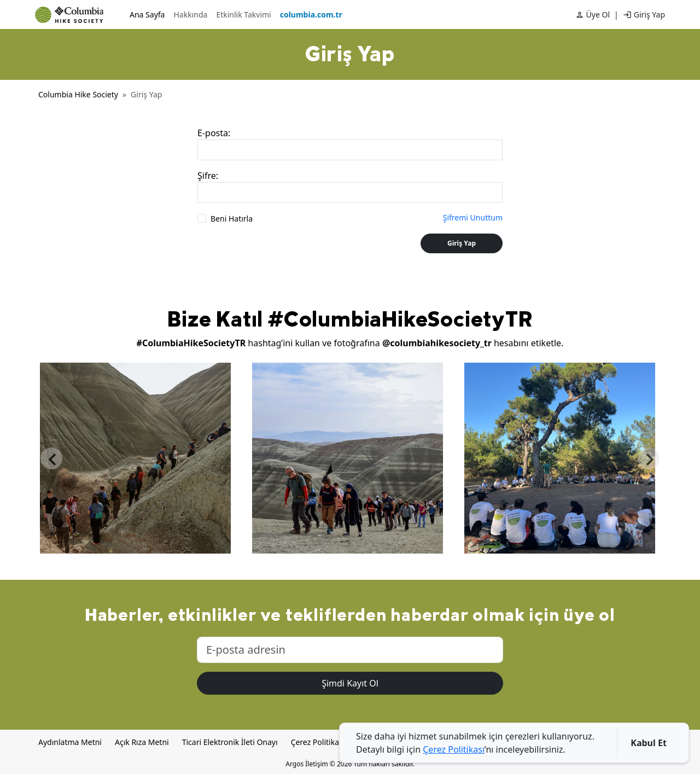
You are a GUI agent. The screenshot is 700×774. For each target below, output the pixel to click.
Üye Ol (598, 14)
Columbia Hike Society (78, 94)
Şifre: (208, 176)
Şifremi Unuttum (473, 217)
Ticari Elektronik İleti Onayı (230, 742)
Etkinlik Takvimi (243, 14)
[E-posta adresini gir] (350, 650)
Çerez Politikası (318, 742)
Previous (51, 458)
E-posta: (214, 133)
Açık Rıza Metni (142, 742)
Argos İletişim (307, 764)
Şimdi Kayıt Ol (350, 683)
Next (649, 458)
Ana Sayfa (147, 14)
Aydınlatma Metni (70, 742)
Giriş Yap (649, 14)
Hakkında (190, 14)
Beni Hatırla (232, 219)
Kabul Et (649, 743)
